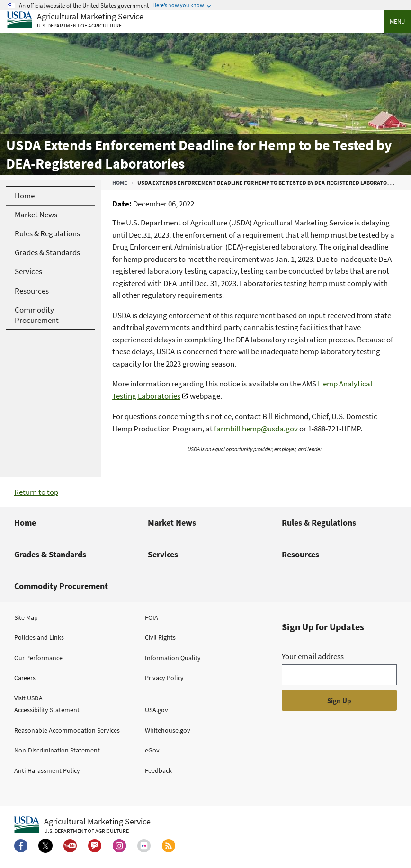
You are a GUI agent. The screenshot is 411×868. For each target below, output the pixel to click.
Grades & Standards (50, 554)
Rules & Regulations (319, 523)
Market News (172, 523)
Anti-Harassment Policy (47, 770)
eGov (152, 750)
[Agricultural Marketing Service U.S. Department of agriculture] (75, 21)
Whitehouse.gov (168, 730)
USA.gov (156, 710)
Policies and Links (39, 637)
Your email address (313, 656)
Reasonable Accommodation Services (67, 730)
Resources (300, 554)
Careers (25, 678)
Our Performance (38, 658)
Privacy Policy (164, 678)
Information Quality (173, 658)
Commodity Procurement (61, 586)
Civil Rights (160, 637)
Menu (397, 22)
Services (163, 554)
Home (120, 183)
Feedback (158, 770)
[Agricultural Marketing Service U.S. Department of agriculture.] (82, 825)
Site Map (26, 617)
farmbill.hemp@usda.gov (256, 429)
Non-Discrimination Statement (57, 750)
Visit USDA (28, 698)
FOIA (152, 617)
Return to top (36, 492)
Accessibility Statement (47, 710)
